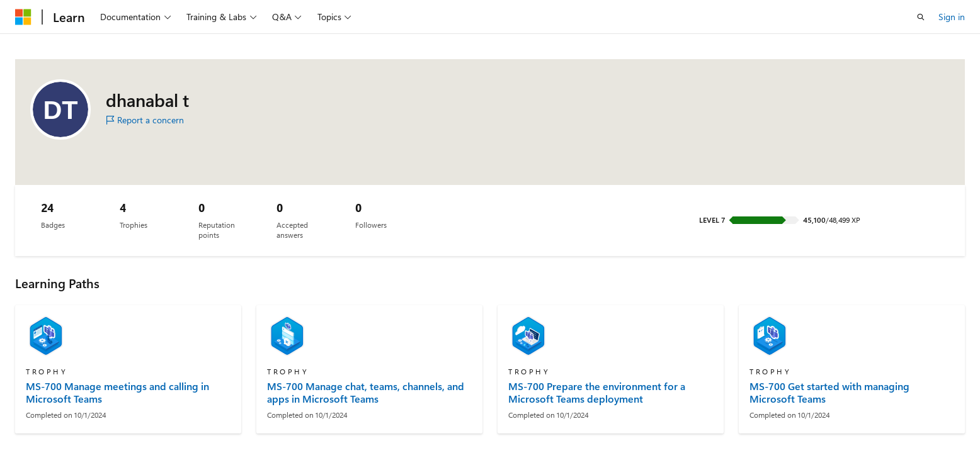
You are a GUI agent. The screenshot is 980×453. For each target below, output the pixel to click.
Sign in (952, 17)
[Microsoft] (23, 17)
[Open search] (921, 17)
